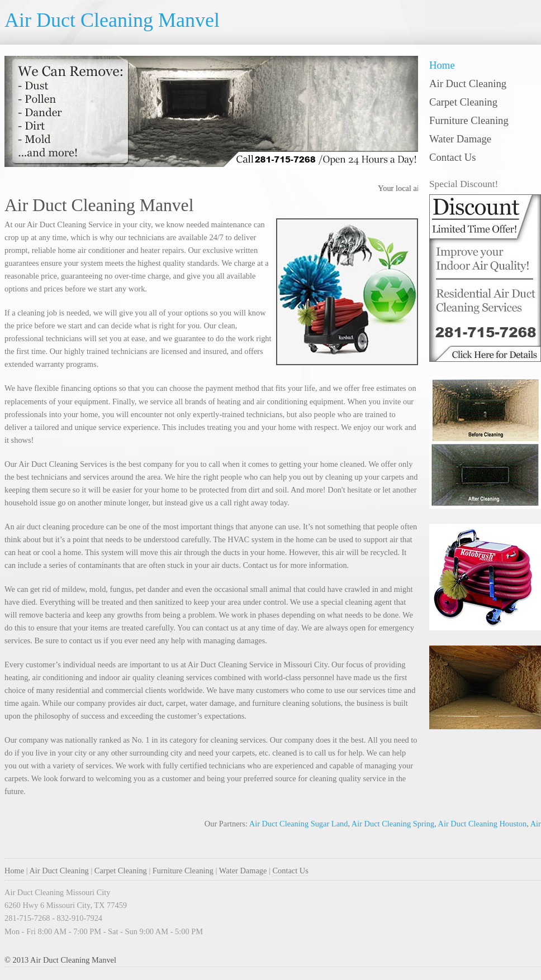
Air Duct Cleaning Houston (484, 824)
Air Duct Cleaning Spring (394, 824)
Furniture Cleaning (469, 120)
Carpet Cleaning (463, 102)
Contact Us (453, 157)
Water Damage (460, 139)
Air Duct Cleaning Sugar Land (300, 824)
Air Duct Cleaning (468, 83)
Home (442, 65)
